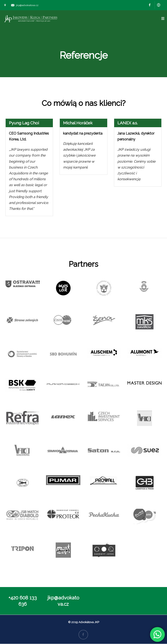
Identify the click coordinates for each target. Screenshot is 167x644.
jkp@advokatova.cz (27, 5)
